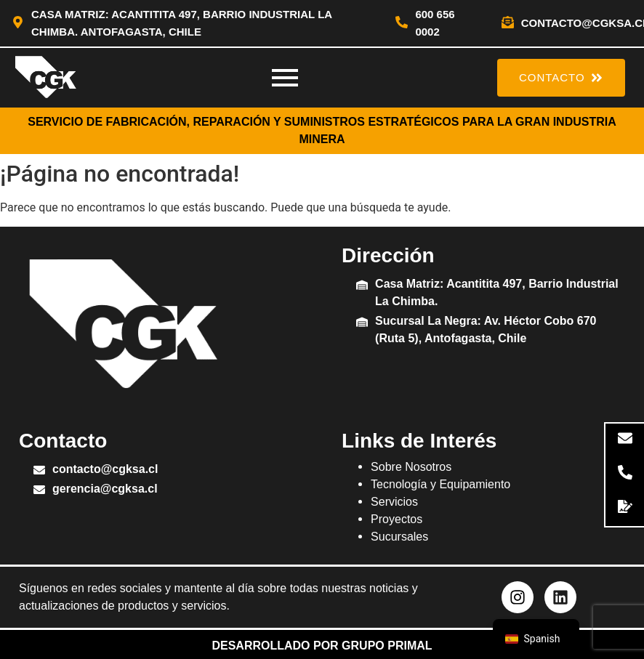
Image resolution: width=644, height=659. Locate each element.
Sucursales (399, 537)
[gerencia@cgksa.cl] (39, 491)
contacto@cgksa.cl (105, 469)
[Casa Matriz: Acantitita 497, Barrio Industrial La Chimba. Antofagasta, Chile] (18, 23)
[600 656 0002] (402, 23)
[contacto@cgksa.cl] (508, 23)
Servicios (394, 502)
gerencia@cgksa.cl (105, 489)
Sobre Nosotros (411, 467)
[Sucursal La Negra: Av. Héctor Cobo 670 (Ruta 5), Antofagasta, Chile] (362, 323)
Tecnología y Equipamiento (440, 484)
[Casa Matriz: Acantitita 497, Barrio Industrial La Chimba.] (362, 286)
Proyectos (397, 519)
